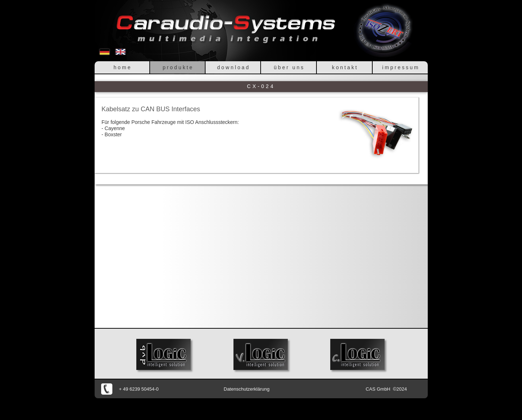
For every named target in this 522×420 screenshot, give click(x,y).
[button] (376, 134)
